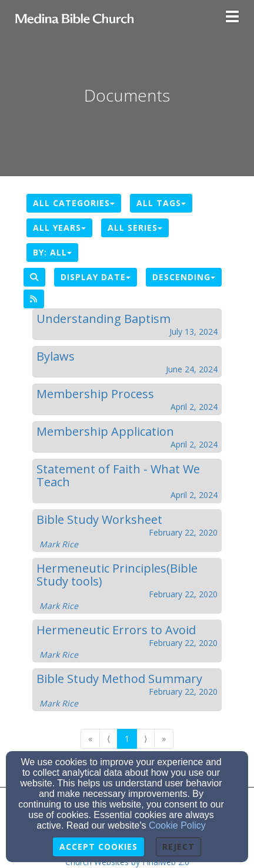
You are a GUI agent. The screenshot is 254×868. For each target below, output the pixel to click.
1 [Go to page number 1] (127, 739)
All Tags (161, 203)
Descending (184, 277)
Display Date (96, 277)
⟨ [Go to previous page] (108, 739)
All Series (135, 228)
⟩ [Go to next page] (146, 739)
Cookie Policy (177, 825)
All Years (59, 228)
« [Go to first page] (90, 739)
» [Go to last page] (164, 739)
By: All (52, 252)
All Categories (74, 203)
